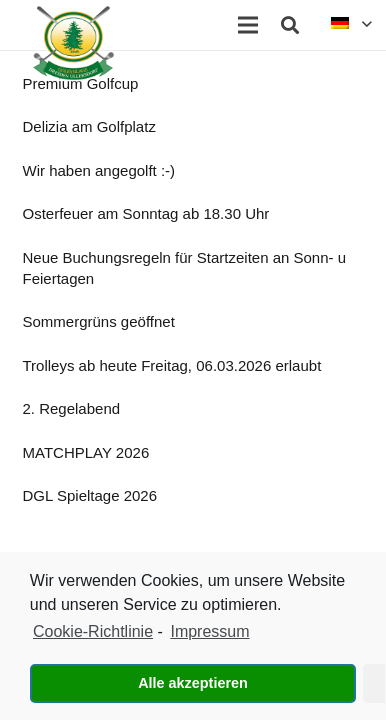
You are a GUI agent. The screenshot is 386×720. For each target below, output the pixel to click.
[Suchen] (290, 25)
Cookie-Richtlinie (93, 631)
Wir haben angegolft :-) (99, 170)
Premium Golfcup (81, 83)
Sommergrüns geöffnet (99, 321)
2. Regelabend (72, 408)
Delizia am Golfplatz (89, 126)
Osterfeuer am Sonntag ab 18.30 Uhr (146, 213)
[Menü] (248, 25)
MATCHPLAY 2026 (86, 452)
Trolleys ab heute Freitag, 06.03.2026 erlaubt (172, 365)
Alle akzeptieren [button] (193, 683)
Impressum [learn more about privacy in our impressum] (209, 631)
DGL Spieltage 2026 (90, 495)
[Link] (73, 43)
